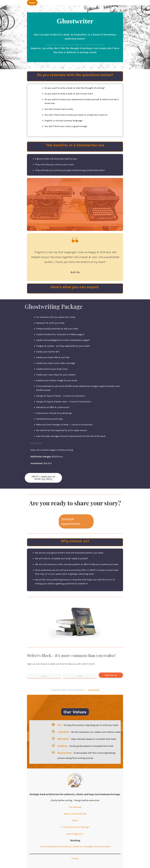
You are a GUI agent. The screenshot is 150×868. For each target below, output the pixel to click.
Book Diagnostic (75, 834)
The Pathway (75, 807)
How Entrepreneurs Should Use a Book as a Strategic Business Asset (75, 847)
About (75, 820)
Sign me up (111, 675)
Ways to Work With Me (75, 814)
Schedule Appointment (71, 521)
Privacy (75, 858)
